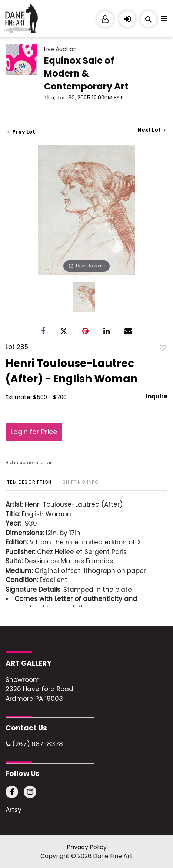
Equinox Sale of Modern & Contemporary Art (86, 73)
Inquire (157, 396)
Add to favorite (163, 348)
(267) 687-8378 (34, 744)
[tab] (29, 485)
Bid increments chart (29, 462)
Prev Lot (21, 132)
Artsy (14, 810)
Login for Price (34, 432)
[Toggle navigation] (164, 21)
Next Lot (152, 130)
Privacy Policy (87, 847)
